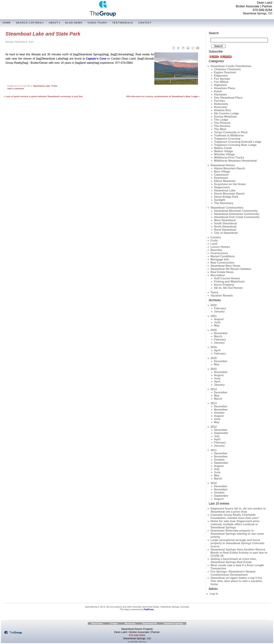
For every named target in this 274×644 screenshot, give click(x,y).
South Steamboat (226, 223)
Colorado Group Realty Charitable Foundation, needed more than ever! (235, 516)
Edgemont (221, 76)
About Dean (97, 624)
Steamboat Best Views (225, 266)
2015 (214, 369)
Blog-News (74, 23)
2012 (214, 427)
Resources (130, 624)
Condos (216, 237)
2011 (214, 450)
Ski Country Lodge (226, 113)
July (217, 436)
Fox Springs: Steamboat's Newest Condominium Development (233, 573)
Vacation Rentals (222, 296)
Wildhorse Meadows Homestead (235, 161)
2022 (214, 305)
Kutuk (218, 91)
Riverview (221, 107)
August (219, 319)
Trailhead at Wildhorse (229, 135)
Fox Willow (221, 82)
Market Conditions (223, 256)
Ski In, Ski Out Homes (228, 288)
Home (7, 23)
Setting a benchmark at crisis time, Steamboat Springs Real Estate (234, 561)
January (219, 311)
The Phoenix (222, 123)
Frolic (54, 86)
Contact (145, 23)
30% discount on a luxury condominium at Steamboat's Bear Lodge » (163, 96)
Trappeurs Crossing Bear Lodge (235, 145)
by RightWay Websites (137, 642)
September (221, 433)
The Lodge (221, 120)
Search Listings (30, 23)
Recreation (218, 275)
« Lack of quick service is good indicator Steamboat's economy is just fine (43, 96)
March (218, 336)
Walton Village (223, 151)
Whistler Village (224, 154)
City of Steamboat (226, 233)
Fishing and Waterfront (229, 282)
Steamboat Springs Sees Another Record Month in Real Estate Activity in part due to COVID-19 (239, 553)
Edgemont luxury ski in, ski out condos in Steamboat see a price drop (238, 510)
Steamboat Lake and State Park (43, 34)
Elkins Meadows (225, 181)
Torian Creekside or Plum (231, 132)
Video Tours (97, 23)
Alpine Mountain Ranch (230, 168)
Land (214, 244)
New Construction (223, 263)
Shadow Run (223, 110)
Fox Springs (222, 79)
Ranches (216, 250)
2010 (214, 483)
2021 (214, 316)
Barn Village (222, 172)
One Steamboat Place (228, 98)
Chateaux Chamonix (228, 69)
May (217, 326)
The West (220, 129)
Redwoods (221, 104)
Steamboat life (150, 624)
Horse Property (224, 285)
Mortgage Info (220, 259)
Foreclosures (219, 253)
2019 (214, 347)
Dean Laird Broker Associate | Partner (254, 4)
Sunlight (220, 200)
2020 (214, 330)
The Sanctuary (224, 203)
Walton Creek (223, 148)
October (219, 413)
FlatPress (149, 609)
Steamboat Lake (42, 86)
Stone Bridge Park (226, 197)
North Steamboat (225, 227)
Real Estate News (222, 272)
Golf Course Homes (227, 278)
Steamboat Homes (223, 165)
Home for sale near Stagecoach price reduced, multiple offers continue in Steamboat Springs (235, 524)
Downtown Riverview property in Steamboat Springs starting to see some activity (237, 534)
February (220, 308)
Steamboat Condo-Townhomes (231, 66)
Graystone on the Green (230, 184)
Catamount (221, 175)
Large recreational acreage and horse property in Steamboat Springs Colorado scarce (237, 543)
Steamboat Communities (227, 208)
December (221, 361)
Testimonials (123, 23)
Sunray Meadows (226, 117)
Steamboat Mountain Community (236, 211)
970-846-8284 (262, 10)
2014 (214, 389)
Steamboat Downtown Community (237, 214)
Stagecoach (222, 187)
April (217, 350)
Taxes (214, 292)
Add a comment (16, 89)
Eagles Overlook (225, 72)
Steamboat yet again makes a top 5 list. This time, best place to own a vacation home (237, 581)
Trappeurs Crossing (227, 139)
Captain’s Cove (96, 59)
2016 (214, 358)
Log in (214, 594)
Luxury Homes (220, 247)
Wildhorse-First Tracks (229, 158)
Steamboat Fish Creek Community (237, 217)
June (217, 322)
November (221, 333)
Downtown (221, 178)
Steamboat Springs (173, 624)
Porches (220, 101)
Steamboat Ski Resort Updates (231, 269)
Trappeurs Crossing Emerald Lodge (238, 142)
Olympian (220, 94)
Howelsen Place (225, 88)
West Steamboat (225, 220)
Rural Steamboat (225, 230)
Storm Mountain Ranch (229, 194)
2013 (214, 403)
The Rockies (222, 126)
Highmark (221, 85)
